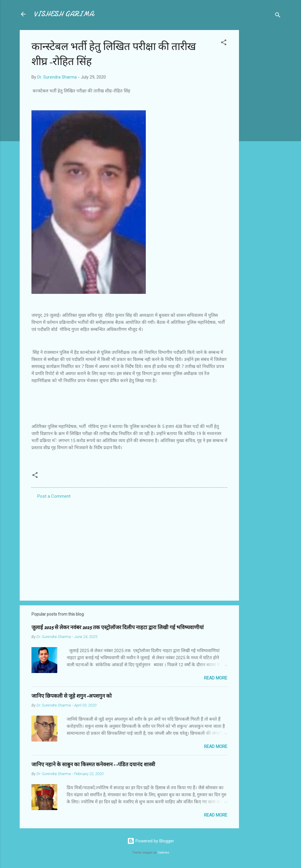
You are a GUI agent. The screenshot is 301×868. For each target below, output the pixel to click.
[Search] (278, 16)
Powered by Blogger (151, 841)
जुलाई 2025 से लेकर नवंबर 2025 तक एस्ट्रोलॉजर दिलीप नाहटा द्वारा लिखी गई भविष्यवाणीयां (118, 628)
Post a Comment (54, 496)
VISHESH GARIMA (64, 14)
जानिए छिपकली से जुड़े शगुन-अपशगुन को (72, 696)
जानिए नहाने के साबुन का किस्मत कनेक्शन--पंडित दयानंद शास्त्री (93, 765)
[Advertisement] (262, 118)
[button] (224, 43)
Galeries (163, 853)
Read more (216, 678)
